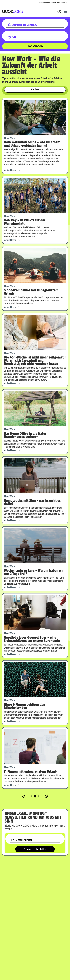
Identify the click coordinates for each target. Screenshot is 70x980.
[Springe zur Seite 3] (39, 796)
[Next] (46, 796)
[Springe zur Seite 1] (32, 796)
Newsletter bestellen (35, 849)
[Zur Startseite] (12, 11)
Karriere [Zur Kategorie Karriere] (35, 90)
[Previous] (24, 796)
